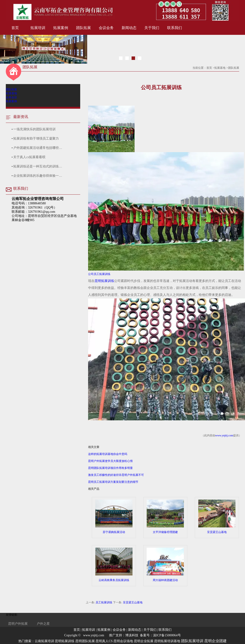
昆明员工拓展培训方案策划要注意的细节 (113, 482)
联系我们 (175, 28)
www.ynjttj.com (224, 435)
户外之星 (43, 624)
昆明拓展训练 (104, 281)
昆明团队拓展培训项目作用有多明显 (110, 468)
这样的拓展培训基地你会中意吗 (108, 454)
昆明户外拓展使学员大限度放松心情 (110, 461)
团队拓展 (83, 28)
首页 (15, 28)
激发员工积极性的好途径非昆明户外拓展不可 (116, 475)
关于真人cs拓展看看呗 (29, 157)
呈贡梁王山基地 (217, 517)
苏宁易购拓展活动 (114, 517)
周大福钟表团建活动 (165, 565)
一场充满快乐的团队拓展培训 (34, 129)
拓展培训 (38, 28)
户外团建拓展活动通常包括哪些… (38, 148)
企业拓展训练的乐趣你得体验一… (38, 176)
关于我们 (152, 28)
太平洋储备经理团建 (165, 517)
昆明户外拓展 (18, 624)
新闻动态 (129, 28)
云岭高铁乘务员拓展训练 (114, 565)
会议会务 (106, 28)
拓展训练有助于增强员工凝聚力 (36, 139)
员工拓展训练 (104, 602)
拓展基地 (220, 68)
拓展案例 (61, 28)
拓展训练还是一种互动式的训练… (38, 166)
